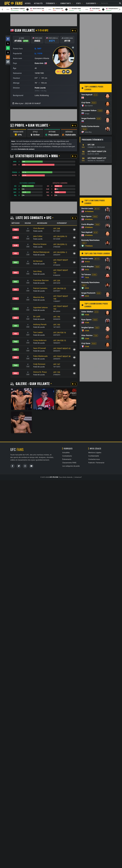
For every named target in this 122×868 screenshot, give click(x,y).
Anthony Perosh (40, 324)
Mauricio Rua (39, 297)
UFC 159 (57, 372)
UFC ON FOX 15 (60, 340)
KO (16, 253)
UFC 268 (57, 229)
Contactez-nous (94, 459)
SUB (16, 245)
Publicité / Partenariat (96, 463)
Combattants (67, 3)
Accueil (28, 3)
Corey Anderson (40, 340)
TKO (16, 230)
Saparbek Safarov (40, 307)
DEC (16, 238)
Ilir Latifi (37, 316)
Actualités (38, 3)
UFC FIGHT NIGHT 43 (62, 348)
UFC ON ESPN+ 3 (60, 252)
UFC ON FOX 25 (60, 288)
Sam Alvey (37, 271)
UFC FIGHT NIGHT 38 (62, 356)
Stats (79, 3)
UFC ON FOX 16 (60, 333)
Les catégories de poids (71, 466)
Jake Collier (38, 236)
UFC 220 (57, 281)
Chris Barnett (39, 228)
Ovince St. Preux (40, 372)
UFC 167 (57, 364)
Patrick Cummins (40, 288)
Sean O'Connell (40, 348)
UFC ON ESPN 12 (60, 244)
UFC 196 (57, 317)
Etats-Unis (39, 63)
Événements (52, 3)
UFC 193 (57, 325)
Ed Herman (38, 261)
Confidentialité (94, 456)
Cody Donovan (39, 364)
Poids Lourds (40, 88)
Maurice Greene (40, 244)
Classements (92, 3)
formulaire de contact (26, 149)
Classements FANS (69, 463)
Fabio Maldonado (40, 356)
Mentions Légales (95, 453)
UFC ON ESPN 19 (60, 236)
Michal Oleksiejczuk (41, 252)
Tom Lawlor (38, 332)
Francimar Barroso (41, 280)
